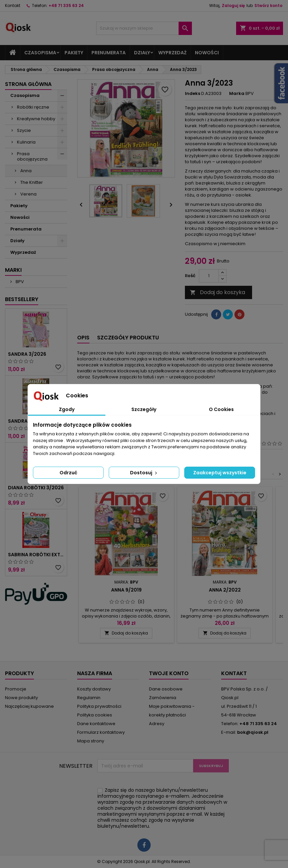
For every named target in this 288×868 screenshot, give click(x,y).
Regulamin (89, 698)
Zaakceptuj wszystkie (220, 473)
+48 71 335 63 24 (66, 5)
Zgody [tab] (67, 409)
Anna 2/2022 (225, 590)
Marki (13, 270)
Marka (237, 94)
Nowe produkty (21, 698)
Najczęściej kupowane (29, 706)
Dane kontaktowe (96, 724)
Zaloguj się (233, 5)
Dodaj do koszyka (217, 292)
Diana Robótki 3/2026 (36, 488)
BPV (19, 282)
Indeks (193, 94)
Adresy (157, 724)
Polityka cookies (95, 715)
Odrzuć (68, 473)
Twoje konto (169, 673)
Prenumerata (109, 53)
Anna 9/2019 (126, 590)
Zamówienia (163, 698)
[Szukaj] (144, 28)
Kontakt (13, 5)
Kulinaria (26, 142)
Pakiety (74, 53)
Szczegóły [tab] (144, 409)
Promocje (16, 689)
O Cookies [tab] (221, 409)
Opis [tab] (83, 338)
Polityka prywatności (99, 706)
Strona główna (28, 84)
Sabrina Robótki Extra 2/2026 (36, 555)
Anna (26, 171)
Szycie (24, 130)
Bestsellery (22, 299)
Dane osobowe (166, 689)
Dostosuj (144, 473)
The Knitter (32, 182)
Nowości (207, 53)
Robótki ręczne (33, 107)
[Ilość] (209, 276)
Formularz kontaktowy (101, 732)
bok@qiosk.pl (253, 732)
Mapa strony (91, 741)
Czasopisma (40, 53)
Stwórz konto (268, 5)
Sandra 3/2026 (27, 354)
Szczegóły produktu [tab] (128, 338)
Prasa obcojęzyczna (32, 156)
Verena (28, 194)
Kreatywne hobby (36, 119)
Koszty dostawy (94, 689)
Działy (142, 53)
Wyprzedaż (172, 53)
